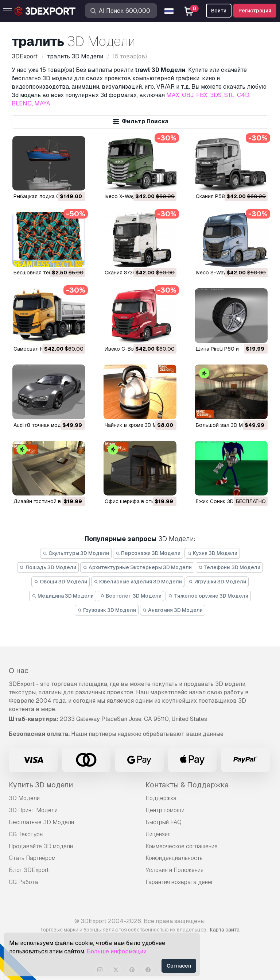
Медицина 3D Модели (63, 596)
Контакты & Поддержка (187, 785)
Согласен (179, 966)
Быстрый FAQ (164, 822)
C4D (243, 95)
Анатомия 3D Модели (173, 610)
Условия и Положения (174, 870)
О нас (19, 671)
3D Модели (24, 798)
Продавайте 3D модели (41, 846)
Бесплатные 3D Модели (41, 822)
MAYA (42, 103)
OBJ (188, 95)
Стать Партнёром (32, 858)
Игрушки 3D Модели (217, 582)
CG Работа (23, 882)
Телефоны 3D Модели (230, 567)
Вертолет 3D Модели (131, 596)
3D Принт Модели (33, 810)
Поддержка (161, 798)
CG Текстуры (26, 834)
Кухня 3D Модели (212, 553)
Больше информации (117, 951)
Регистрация (255, 11)
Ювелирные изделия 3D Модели (138, 582)
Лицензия (158, 834)
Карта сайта (225, 930)
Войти (219, 11)
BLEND (22, 103)
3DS (216, 95)
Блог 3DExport (29, 870)
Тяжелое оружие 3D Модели (208, 596)
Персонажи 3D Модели (148, 553)
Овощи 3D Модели (61, 582)
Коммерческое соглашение (182, 846)
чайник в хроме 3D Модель (139, 425)
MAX (173, 95)
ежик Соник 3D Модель (225, 501)
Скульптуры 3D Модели (76, 553)
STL (229, 95)
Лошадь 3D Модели (48, 567)
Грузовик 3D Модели (107, 610)
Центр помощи (165, 810)
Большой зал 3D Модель (227, 425)
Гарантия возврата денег (180, 882)
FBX (202, 95)
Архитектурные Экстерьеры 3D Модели (137, 567)
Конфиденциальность (174, 858)
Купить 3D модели (41, 785)
